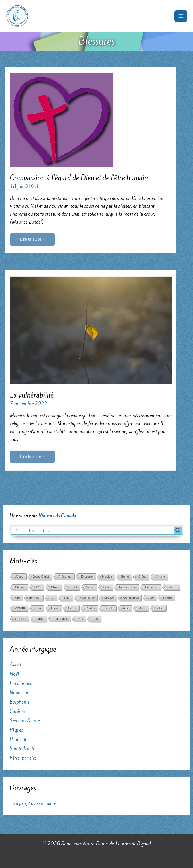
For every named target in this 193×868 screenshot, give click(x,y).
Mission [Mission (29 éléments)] (107, 577)
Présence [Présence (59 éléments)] (65, 577)
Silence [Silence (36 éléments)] (109, 598)
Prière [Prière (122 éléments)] (167, 598)
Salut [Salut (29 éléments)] (67, 598)
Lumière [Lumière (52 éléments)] (21, 619)
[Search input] (94, 530)
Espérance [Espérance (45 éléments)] (61, 619)
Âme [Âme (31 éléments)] (126, 608)
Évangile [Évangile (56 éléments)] (87, 577)
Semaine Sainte (25, 720)
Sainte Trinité (22, 748)
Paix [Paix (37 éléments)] (95, 619)
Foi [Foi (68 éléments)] (52, 598)
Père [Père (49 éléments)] (107, 587)
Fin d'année (21, 683)
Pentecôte (19, 739)
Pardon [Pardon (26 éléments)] (90, 608)
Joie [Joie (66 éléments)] (151, 598)
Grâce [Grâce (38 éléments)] (142, 577)
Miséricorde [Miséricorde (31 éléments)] (87, 598)
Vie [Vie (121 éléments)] (18, 598)
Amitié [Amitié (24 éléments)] (55, 608)
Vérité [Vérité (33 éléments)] (90, 587)
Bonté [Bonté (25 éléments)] (125, 577)
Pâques (16, 730)
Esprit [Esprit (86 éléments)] (73, 587)
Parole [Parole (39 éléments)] (40, 619)
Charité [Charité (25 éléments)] (160, 577)
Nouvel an (20, 692)
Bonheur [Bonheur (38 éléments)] (35, 598)
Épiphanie (20, 702)
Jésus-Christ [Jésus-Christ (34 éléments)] (41, 577)
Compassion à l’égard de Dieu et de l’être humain (79, 178)
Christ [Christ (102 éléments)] (55, 587)
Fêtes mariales (23, 758)
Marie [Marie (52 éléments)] (142, 608)
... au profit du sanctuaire (33, 803)
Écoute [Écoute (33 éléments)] (109, 608)
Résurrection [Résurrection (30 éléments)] (127, 587)
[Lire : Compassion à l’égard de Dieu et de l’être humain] (62, 119)
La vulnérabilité (32, 395)
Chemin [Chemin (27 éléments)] (20, 587)
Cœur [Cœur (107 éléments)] (72, 608)
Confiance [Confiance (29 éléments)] (152, 587)
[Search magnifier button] (178, 530)
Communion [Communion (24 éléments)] (131, 598)
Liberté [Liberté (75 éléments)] (172, 587)
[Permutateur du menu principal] (181, 16)
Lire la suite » (32, 241)
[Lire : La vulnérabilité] (91, 330)
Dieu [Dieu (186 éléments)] (38, 587)
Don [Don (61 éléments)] (80, 619)
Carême (17, 711)
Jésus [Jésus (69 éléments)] (19, 577)
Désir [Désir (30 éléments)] (38, 608)
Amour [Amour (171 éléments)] (20, 608)
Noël (14, 674)
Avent (15, 664)
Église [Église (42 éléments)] (160, 608)
